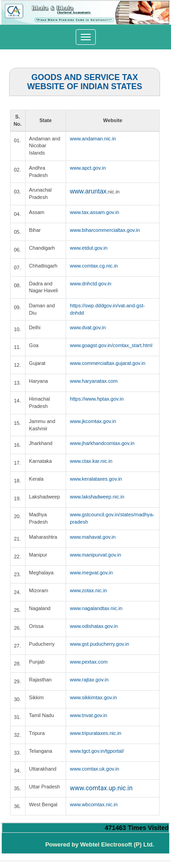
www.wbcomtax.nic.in (94, 804)
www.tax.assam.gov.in (94, 212)
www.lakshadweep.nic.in (97, 497)
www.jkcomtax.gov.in (93, 421)
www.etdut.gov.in (88, 248)
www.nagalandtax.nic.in (96, 608)
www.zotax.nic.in (88, 590)
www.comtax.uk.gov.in (94, 769)
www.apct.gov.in (88, 168)
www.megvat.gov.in (91, 573)
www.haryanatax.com (94, 381)
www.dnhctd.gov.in (91, 284)
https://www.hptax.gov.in (97, 399)
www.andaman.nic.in (93, 139)
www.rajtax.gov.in (89, 680)
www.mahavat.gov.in (93, 537)
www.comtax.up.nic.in (101, 788)
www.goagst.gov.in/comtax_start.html (111, 345)
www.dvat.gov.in (88, 327)
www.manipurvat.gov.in (95, 555)
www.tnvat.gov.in (88, 715)
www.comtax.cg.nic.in (94, 266)
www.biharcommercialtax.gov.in (105, 230)
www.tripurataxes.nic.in (96, 733)
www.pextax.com (89, 662)
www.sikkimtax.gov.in (93, 697)
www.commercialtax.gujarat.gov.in (107, 363)
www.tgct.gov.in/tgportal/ (97, 751)
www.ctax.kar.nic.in (91, 461)
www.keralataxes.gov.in (96, 479)
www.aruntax (88, 191)
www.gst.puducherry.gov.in (99, 644)
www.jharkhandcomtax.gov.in (102, 443)
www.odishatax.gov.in (94, 626)
